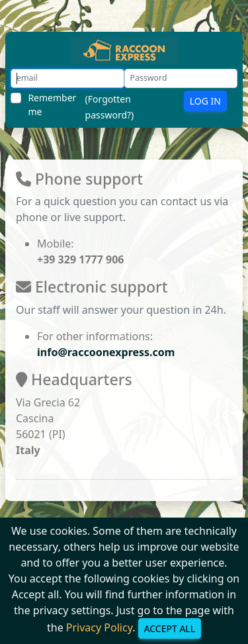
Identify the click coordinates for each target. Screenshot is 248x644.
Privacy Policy (99, 627)
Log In (205, 101)
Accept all (170, 628)
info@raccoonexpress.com (106, 352)
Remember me (52, 105)
